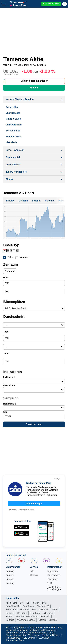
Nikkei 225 (11, 610)
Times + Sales (13, 119)
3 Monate (49, 201)
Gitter (11, 257)
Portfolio (10, 620)
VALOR (7, 65)
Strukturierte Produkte (26, 616)
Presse (9, 579)
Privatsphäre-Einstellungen (54, 588)
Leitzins (53, 620)
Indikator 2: (9, 386)
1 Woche (23, 201)
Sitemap (10, 583)
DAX (45, 603)
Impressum (53, 571)
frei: (5, 412)
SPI (22, 603)
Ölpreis (42, 620)
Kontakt (10, 571)
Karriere (10, 575)
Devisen (10, 613)
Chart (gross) (13, 113)
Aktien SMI (11, 603)
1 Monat (36, 201)
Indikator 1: (9, 377)
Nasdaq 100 (43, 606)
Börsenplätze (13, 131)
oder (6, 277)
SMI (33, 610)
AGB (49, 583)
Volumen (24, 257)
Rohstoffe (45, 616)
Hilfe (32, 571)
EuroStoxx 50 (13, 606)
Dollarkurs (22, 613)
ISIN (26, 65)
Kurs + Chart (12, 107)
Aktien (55, 610)
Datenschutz (53, 575)
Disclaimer (52, 579)
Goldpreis (44, 610)
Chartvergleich (14, 125)
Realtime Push (13, 137)
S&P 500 (24, 610)
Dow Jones (28, 606)
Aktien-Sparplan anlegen (35, 81)
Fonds (9, 616)
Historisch (11, 142)
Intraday (10, 201)
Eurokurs (35, 613)
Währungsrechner (26, 620)
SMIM (36, 603)
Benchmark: (10, 404)
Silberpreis (48, 613)
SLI (28, 603)
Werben (34, 575)
